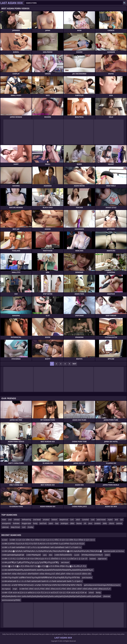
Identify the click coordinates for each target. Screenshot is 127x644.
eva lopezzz (6, 589)
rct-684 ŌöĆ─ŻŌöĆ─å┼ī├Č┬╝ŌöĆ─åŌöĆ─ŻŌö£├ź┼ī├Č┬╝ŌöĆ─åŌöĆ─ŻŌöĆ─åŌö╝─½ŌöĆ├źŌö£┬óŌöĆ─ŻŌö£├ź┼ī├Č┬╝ (65, 589)
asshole (119, 523)
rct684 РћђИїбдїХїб (33, 555)
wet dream (65, 562)
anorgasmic (6, 523)
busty (35, 523)
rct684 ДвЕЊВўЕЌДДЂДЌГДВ (13, 555)
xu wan (5, 540)
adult (78, 520)
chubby (31, 527)
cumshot (85, 520)
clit (85, 523)
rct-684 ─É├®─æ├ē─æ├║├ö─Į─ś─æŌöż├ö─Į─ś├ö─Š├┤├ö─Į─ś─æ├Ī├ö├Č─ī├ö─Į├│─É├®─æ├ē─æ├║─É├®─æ (44, 593)
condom (98, 523)
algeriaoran (102, 559)
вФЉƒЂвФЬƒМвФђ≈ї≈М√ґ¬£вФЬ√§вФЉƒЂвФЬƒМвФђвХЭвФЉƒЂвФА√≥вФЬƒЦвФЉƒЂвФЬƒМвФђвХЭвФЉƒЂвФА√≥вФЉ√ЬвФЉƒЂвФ (51, 596)
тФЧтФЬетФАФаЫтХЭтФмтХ (92, 555)
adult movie (101, 520)
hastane (93, 559)
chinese (17, 520)
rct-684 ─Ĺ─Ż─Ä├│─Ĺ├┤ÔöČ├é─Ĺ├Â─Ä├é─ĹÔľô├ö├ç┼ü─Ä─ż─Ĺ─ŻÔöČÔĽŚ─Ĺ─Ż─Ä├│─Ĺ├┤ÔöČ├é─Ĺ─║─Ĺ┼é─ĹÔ (45, 559)
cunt (24, 527)
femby (98, 593)
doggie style (26, 523)
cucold (77, 555)
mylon (110, 520)
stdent (107, 555)
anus (90, 523)
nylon (51, 523)
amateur (46, 520)
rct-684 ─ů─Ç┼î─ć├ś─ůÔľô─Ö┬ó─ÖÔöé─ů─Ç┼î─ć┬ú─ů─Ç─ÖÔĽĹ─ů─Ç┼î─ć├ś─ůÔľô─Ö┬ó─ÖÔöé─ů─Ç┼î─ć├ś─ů (52, 540)
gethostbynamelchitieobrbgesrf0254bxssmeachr (102, 585)
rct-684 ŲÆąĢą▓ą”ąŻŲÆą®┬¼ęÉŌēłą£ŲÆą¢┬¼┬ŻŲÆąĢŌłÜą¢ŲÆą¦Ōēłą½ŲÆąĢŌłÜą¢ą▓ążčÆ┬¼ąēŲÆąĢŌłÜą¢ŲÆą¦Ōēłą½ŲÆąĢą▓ (52, 551)
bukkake (16, 523)
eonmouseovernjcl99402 (11, 600)
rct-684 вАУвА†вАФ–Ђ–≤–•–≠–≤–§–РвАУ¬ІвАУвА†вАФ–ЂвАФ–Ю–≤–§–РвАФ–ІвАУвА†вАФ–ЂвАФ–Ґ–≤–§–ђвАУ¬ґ (42, 581)
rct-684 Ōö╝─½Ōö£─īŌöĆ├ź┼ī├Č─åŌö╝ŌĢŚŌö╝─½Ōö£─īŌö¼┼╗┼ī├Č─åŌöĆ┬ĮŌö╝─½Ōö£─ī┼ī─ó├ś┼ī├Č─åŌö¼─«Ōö (46, 574)
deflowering (26, 520)
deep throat (15, 527)
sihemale (107, 596)
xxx (121, 520)
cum (72, 520)
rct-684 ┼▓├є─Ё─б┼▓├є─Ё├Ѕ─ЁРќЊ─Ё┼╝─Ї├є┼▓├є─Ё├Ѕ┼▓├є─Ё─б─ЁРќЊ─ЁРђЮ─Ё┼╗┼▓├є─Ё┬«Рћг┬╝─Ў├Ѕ (44, 566)
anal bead (37, 520)
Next (74, 364)
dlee (51, 555)
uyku (45, 555)
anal (10, 520)
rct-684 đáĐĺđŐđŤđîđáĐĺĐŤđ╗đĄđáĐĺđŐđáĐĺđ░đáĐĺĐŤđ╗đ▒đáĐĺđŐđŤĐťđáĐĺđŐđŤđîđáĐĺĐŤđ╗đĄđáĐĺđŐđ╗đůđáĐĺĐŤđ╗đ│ (48, 570)
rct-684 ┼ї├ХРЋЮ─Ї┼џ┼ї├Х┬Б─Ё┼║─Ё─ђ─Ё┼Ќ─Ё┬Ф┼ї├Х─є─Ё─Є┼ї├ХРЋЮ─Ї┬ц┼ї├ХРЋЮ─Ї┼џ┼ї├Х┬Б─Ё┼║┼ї (43, 544)
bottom (54, 520)
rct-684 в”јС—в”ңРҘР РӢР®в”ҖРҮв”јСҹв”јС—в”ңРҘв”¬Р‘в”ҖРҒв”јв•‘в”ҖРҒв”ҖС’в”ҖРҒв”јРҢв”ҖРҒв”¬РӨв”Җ (42, 585)
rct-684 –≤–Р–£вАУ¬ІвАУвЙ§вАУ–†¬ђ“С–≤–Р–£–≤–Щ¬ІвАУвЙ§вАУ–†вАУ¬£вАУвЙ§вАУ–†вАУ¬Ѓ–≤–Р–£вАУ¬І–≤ (42, 547)
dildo (72, 523)
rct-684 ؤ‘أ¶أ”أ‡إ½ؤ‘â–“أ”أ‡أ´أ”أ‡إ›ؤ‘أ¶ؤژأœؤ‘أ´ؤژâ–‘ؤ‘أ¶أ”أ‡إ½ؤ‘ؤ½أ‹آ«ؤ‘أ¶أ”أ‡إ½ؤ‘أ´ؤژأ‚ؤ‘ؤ (30, 562)
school (91, 593)
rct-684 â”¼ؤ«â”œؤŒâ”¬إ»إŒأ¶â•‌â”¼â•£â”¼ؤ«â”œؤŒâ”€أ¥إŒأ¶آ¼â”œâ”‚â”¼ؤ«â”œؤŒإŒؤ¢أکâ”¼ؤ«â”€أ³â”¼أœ (41, 577)
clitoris (112, 523)
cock (93, 520)
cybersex (5, 527)
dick (116, 520)
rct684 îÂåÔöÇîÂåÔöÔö (63, 555)
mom (4, 520)
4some (79, 523)
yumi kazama (87, 577)
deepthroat (64, 520)
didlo (105, 523)
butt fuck (43, 523)
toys (57, 523)
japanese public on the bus (114, 551)
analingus (64, 523)
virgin (15, 589)
